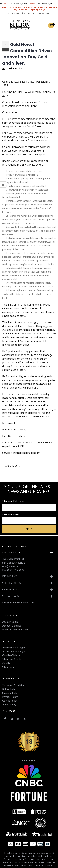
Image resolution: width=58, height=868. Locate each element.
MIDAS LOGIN (44, 13)
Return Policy (10, 689)
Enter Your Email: (11, 514)
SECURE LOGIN (29, 13)
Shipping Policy (11, 693)
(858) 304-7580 (11, 566)
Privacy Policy (10, 697)
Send (29, 529)
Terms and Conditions (14, 685)
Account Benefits (12, 626)
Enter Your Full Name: (13, 501)
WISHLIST (14, 13)
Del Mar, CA (10, 576)
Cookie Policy (10, 701)
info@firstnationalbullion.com (18, 602)
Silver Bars (8, 667)
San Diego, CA (11, 552)
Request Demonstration (15, 629)
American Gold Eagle (14, 647)
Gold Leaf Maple (11, 655)
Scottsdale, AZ (12, 583)
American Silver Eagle (14, 651)
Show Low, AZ (11, 596)
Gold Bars (8, 663)
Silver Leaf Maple (12, 659)
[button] (51, 26)
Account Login (10, 622)
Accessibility (9, 704)
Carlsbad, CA (11, 589)
